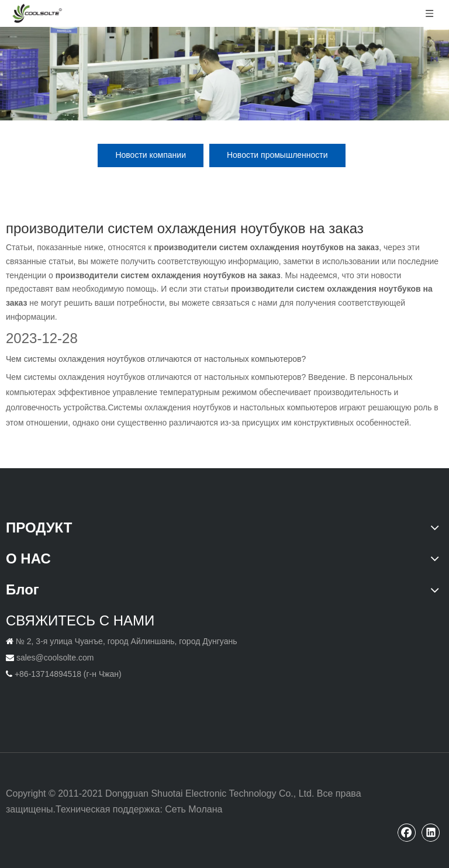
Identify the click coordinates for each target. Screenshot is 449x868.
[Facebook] (407, 832)
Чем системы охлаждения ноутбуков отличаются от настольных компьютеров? (156, 359)
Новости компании (151, 155)
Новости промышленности (277, 155)
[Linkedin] (431, 832)
